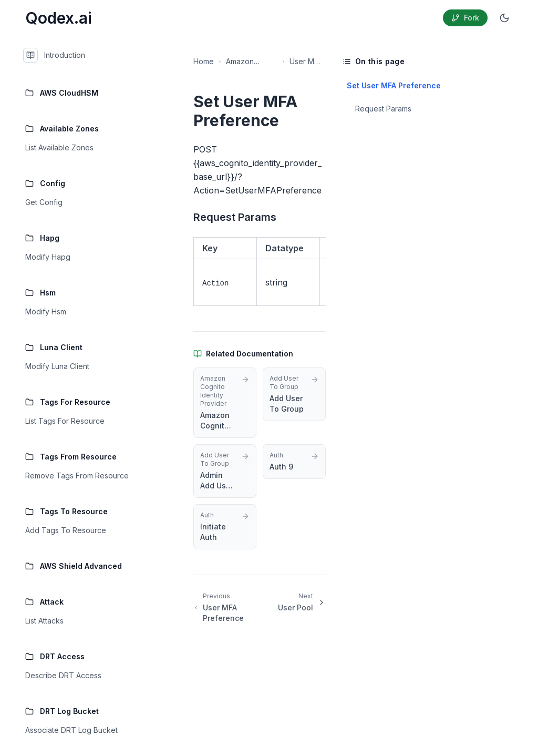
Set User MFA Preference (392, 85)
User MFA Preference (306, 62)
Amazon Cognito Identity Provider (241, 62)
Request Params (383, 109)
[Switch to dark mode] (504, 18)
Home (204, 61)
